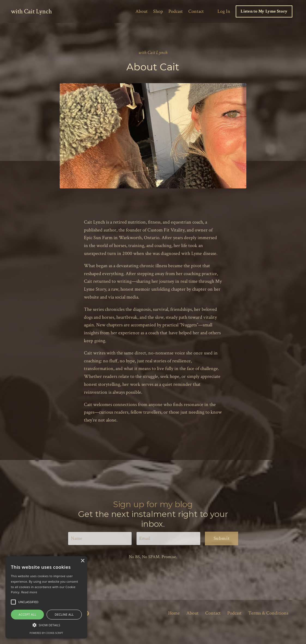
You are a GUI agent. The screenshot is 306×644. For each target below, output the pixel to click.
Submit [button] (222, 538)
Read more (29, 592)
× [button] (82, 561)
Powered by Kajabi (281, 630)
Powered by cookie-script (46, 633)
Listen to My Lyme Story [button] (264, 11)
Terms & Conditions (268, 613)
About (142, 11)
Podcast (176, 11)
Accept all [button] (27, 614)
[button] (46, 625)
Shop (158, 11)
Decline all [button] (64, 614)
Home (174, 613)
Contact (196, 11)
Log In (224, 11)
